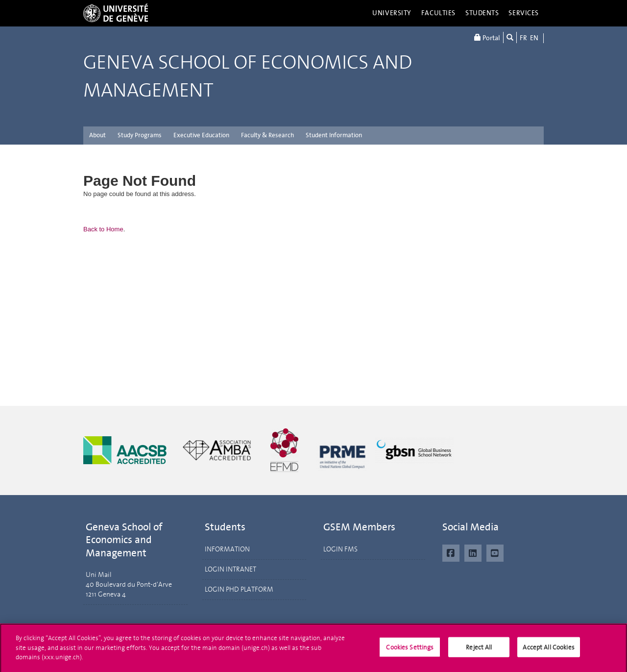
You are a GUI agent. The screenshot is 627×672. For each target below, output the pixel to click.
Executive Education (201, 135)
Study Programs (140, 135)
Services (524, 13)
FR (523, 38)
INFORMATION (227, 549)
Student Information (334, 135)
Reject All (479, 651)
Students (482, 13)
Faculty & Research (267, 135)
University (392, 13)
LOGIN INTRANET (230, 569)
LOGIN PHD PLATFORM (239, 589)
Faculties (438, 13)
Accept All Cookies (548, 651)
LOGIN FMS (340, 549)
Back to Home (103, 229)
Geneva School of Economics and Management (248, 76)
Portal (487, 37)
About (97, 135)
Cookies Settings (410, 651)
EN (534, 38)
